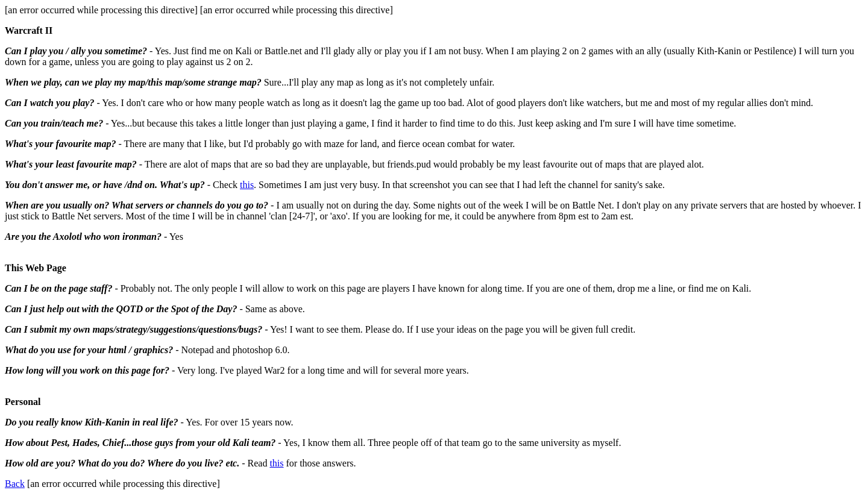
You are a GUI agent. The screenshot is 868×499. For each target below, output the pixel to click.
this (247, 185)
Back (15, 484)
